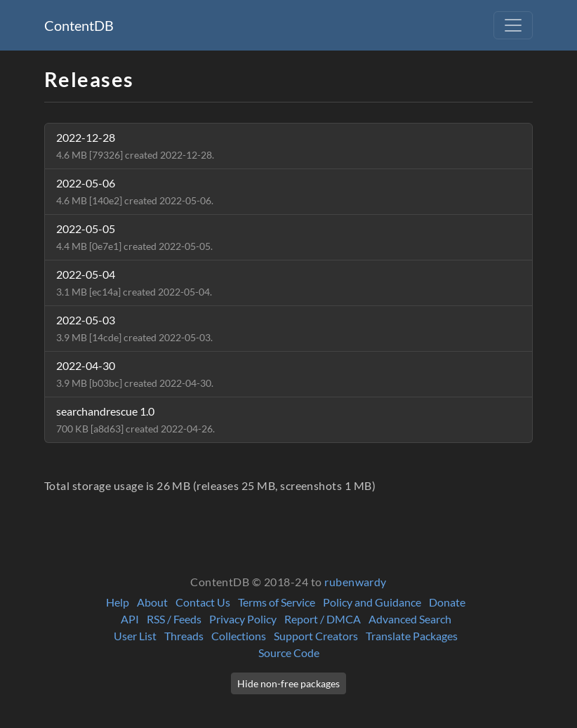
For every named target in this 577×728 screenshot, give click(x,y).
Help (118, 602)
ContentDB (79, 25)
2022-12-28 (135, 146)
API (130, 619)
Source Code (289, 653)
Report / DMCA (323, 619)
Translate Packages (412, 636)
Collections (239, 636)
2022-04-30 (135, 374)
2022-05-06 (135, 191)
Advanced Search (410, 619)
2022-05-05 (134, 237)
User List (135, 636)
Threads (184, 636)
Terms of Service (277, 602)
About (152, 602)
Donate (447, 602)
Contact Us (203, 602)
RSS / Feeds (174, 619)
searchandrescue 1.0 (135, 419)
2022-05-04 (134, 283)
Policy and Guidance (372, 602)
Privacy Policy (243, 619)
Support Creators (316, 636)
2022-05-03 (134, 328)
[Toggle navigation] (513, 25)
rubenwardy (356, 582)
